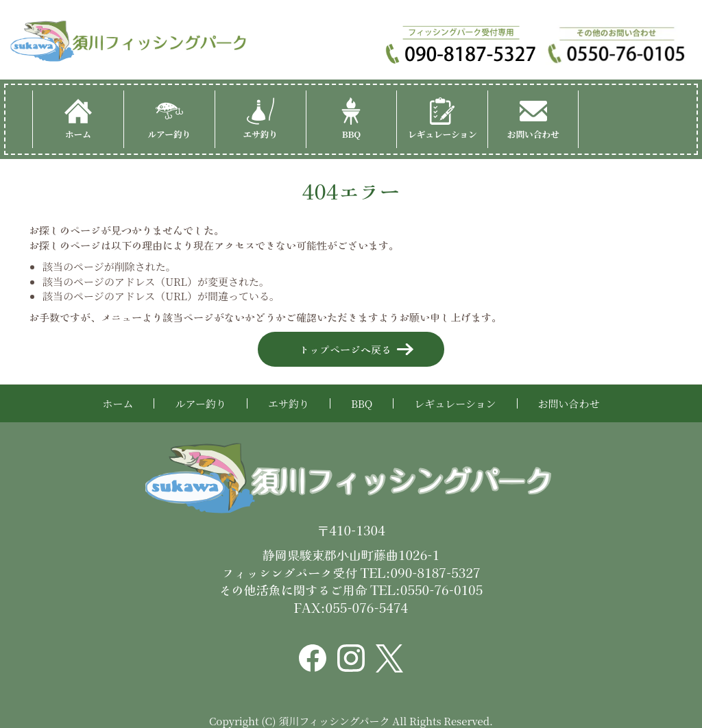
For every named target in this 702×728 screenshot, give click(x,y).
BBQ (351, 119)
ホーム (78, 119)
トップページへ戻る (345, 349)
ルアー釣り (169, 119)
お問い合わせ (533, 119)
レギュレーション (442, 119)
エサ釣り (260, 119)
